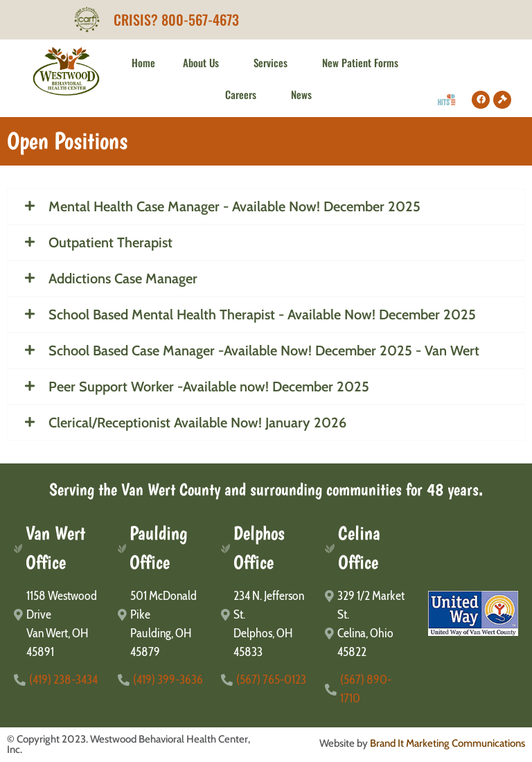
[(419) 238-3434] (59, 680)
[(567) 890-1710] (370, 689)
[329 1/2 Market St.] (370, 605)
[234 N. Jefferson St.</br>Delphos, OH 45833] (266, 624)
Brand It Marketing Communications (447, 743)
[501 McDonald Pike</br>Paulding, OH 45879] (163, 624)
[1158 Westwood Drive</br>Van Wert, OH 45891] (59, 624)
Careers (244, 94)
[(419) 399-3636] (163, 680)
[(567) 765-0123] (266, 680)
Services (274, 62)
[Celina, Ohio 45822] (370, 643)
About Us (204, 62)
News (301, 94)
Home (143, 62)
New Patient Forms (364, 62)
